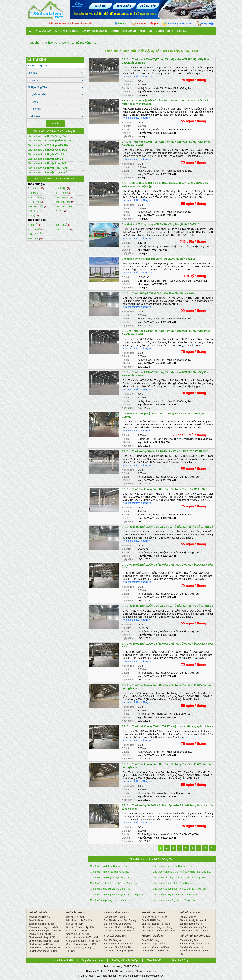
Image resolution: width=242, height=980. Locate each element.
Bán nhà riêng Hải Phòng (154, 917)
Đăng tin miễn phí (148, 24)
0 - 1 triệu (33, 188)
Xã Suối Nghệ (159, 281)
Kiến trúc (146, 31)
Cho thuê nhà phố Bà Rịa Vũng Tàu (110, 872)
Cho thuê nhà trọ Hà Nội (41, 944)
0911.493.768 (162, 442)
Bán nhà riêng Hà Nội (39, 917)
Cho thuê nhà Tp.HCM (78, 934)
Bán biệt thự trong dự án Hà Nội (45, 931)
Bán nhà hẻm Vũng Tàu (191, 947)
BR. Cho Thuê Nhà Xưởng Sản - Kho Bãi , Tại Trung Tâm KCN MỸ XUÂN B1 (165, 489)
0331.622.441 (169, 92)
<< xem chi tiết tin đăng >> (137, 77)
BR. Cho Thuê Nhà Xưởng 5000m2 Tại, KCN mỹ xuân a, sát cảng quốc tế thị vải (168, 726)
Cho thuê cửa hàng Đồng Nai (119, 950)
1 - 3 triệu (61, 188)
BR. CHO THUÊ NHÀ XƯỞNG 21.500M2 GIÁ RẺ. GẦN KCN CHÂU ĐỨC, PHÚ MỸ (167, 527)
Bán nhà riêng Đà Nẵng (154, 944)
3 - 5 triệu (33, 193)
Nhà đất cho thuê (67, 31)
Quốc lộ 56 (144, 246)
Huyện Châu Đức (180, 246)
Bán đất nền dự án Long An (193, 920)
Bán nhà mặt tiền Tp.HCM (80, 920)
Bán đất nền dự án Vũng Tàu (194, 944)
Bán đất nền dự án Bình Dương (120, 920)
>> (212, 848)
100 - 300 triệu (36, 206)
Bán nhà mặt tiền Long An (193, 927)
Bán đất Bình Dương (114, 917)
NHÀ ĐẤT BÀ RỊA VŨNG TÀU (195, 936)
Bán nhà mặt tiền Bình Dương (119, 927)
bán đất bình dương (94, 31)
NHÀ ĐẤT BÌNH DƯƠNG (117, 913)
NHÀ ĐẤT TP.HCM (76, 913)
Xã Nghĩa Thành (160, 246)
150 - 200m (63, 230)
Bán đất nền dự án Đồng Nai (119, 944)
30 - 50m (61, 225)
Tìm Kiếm (55, 124)
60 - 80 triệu (35, 202)
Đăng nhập (207, 24)
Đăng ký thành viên (180, 24)
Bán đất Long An (188, 917)
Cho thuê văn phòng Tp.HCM (81, 944)
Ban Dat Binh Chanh (123, 31)
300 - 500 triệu (64, 206)
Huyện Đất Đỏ (163, 714)
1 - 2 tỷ (60, 211)
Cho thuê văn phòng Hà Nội (43, 951)
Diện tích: (127, 85)
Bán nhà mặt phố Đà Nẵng (155, 947)
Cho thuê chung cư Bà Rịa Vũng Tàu (110, 889)
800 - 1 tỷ (33, 211)
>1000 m (33, 239)
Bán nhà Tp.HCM (75, 917)
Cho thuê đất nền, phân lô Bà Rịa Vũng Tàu (177, 883)
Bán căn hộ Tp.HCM (77, 931)
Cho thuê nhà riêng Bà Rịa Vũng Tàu (110, 877)
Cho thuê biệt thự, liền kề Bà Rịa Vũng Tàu (113, 883)
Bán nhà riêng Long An (191, 924)
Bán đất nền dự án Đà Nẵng (156, 950)
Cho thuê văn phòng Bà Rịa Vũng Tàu (111, 900)
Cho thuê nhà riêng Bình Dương (120, 931)
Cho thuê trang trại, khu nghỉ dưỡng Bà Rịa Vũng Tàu (182, 872)
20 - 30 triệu (63, 197)
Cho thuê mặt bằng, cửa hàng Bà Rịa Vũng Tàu (179, 877)
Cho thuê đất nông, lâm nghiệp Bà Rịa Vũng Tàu (179, 889)
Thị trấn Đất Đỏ (146, 714)
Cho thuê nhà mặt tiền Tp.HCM (82, 937)
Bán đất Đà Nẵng (151, 940)
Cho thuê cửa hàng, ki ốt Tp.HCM (83, 941)
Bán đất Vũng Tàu (189, 940)
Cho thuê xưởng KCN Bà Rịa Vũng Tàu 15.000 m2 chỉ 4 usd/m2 (158, 259)
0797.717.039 (160, 250)
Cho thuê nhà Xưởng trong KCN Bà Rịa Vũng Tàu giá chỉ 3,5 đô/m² (160, 224)
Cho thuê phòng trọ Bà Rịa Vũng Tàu (173, 866)
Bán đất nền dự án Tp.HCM (80, 927)
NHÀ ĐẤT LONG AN (190, 913)
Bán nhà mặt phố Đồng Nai (118, 947)
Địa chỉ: (126, 88)
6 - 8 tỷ (32, 216)
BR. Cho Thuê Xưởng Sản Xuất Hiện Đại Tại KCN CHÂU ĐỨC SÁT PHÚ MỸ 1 (166, 451)
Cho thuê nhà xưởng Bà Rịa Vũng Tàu (174, 900)
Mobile (122, 24)
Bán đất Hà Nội (36, 920)
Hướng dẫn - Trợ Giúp (125, 960)
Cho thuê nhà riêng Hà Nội (42, 937)
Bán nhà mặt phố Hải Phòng (156, 924)
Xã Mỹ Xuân (144, 88)
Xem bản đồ (154, 960)
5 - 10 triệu (62, 193)
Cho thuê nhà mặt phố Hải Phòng (159, 931)
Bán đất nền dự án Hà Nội (42, 934)
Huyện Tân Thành (162, 88)
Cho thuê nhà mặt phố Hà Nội (44, 941)
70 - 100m (34, 230)
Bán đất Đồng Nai (113, 940)
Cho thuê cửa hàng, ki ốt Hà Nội (45, 948)
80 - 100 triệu (64, 202)
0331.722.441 (169, 174)
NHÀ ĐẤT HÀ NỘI (38, 913)
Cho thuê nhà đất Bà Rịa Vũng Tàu (109, 866)
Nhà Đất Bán (44, 31)
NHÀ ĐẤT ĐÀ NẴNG (152, 936)
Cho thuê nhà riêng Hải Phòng (157, 927)
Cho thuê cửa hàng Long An (194, 931)
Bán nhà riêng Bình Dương (118, 924)
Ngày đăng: (128, 95)
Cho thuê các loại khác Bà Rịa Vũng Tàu (175, 894)
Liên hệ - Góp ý (165, 31)
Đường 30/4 (144, 439)
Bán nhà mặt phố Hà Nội (41, 924)
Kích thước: (128, 81)
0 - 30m (32, 225)
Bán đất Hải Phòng (151, 920)
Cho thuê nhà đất (47, 136)
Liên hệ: (126, 92)
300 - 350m (34, 234)
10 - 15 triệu (35, 197)
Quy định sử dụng (92, 960)
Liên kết (182, 31)
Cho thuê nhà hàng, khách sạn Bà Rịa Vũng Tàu (116, 894)
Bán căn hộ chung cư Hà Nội (43, 927)
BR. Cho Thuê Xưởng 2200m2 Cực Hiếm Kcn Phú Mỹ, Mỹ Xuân (158, 293)
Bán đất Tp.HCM (75, 924)
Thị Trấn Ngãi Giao (162, 439)
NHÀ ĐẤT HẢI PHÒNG (154, 913)
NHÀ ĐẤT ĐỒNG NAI (115, 936)
